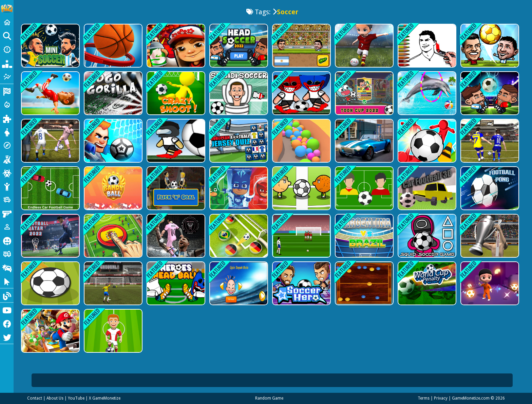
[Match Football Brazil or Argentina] (364, 236)
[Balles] (301, 141)
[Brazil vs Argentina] (364, 188)
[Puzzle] (7, 118)
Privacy (441, 398)
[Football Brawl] (112, 141)
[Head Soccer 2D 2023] (301, 46)
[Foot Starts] (238, 236)
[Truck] (7, 254)
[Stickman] (7, 186)
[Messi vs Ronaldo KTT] (489, 141)
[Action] (7, 105)
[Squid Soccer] (426, 236)
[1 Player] (7, 227)
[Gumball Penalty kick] (364, 93)
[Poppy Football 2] (301, 93)
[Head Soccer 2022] (489, 93)
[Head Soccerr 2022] (238, 46)
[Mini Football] (50, 93)
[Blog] (7, 295)
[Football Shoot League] (175, 141)
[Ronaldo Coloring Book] (426, 46)
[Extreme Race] (364, 141)
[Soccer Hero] (301, 283)
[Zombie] (7, 172)
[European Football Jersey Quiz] (238, 141)
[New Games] (7, 50)
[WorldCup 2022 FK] (489, 236)
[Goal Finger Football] (112, 236)
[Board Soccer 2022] (364, 283)
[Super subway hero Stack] (175, 46)
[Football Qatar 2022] (50, 236)
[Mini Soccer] (50, 46)
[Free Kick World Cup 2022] (301, 236)
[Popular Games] (7, 63)
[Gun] (7, 213)
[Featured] (7, 77)
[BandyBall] (112, 188)
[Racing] (7, 91)
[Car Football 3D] (426, 188)
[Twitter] (7, 337)
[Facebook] (7, 323)
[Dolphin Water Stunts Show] (426, 93)
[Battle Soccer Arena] (112, 331)
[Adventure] (7, 145)
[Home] (7, 22)
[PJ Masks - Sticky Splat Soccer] (238, 188)
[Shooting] (7, 159)
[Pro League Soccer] (364, 46)
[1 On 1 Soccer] (301, 188)
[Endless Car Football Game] (50, 188)
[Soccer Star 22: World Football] (489, 46)
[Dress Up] (7, 132)
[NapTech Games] (489, 188)
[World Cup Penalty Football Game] (426, 283)
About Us (55, 398)
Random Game (269, 398)
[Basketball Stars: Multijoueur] (112, 46)
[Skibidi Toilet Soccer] (238, 93)
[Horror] (7, 240)
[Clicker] (7, 281)
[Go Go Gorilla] (112, 93)
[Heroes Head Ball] (175, 283)
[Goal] (50, 283)
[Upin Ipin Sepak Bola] (238, 283)
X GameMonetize (105, 398)
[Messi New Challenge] (175, 236)
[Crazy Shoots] (175, 93)
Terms (424, 398)
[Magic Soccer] (489, 283)
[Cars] (7, 200)
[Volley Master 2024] (50, 141)
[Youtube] (7, 310)
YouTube (76, 398)
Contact (35, 398)
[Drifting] (7, 268)
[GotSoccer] (426, 141)
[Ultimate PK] (112, 283)
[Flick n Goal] (175, 188)
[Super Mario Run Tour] (50, 331)
